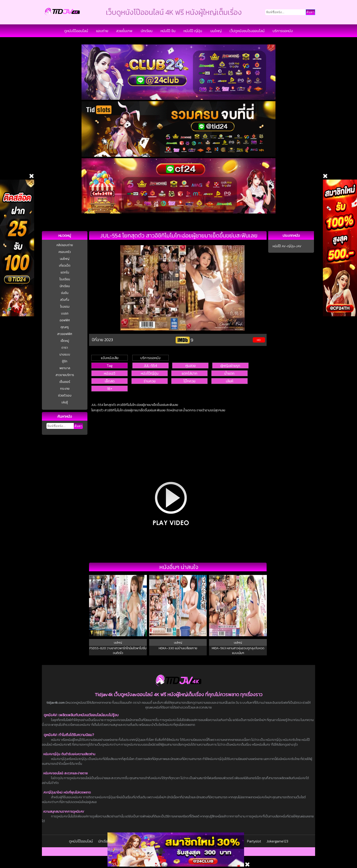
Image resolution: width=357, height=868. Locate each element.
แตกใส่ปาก (190, 373)
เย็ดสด (110, 381)
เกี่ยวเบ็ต (65, 266)
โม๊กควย (189, 381)
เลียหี (229, 381)
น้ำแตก (229, 373)
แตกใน (65, 272)
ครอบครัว (65, 252)
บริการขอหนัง (283, 31)
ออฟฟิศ (65, 320)
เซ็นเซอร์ (65, 382)
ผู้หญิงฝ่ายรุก (230, 366)
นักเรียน (147, 31)
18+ (110, 389)
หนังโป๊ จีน (168, 31)
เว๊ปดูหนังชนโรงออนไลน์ (247, 31)
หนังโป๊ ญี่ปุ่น (193, 31)
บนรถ (65, 313)
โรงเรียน (65, 279)
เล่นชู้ (65, 402)
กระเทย (65, 389)
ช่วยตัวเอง (65, 395)
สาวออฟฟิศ (65, 334)
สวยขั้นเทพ (124, 31)
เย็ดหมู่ (65, 341)
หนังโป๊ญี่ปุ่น (150, 373)
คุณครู (65, 327)
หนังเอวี (110, 373)
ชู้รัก (65, 361)
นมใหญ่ (216, 31)
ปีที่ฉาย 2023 (102, 340)
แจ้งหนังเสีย (110, 358)
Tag (110, 366)
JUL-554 (150, 366)
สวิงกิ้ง (65, 300)
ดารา (65, 348)
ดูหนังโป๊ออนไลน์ (76, 31)
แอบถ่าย (102, 31)
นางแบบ (65, 354)
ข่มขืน (65, 293)
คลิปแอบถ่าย (65, 245)
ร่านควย (150, 381)
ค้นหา (78, 426)
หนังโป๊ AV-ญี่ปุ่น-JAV (287, 246)
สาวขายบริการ (65, 375)
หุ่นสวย (190, 366)
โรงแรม (65, 307)
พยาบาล (65, 368)
